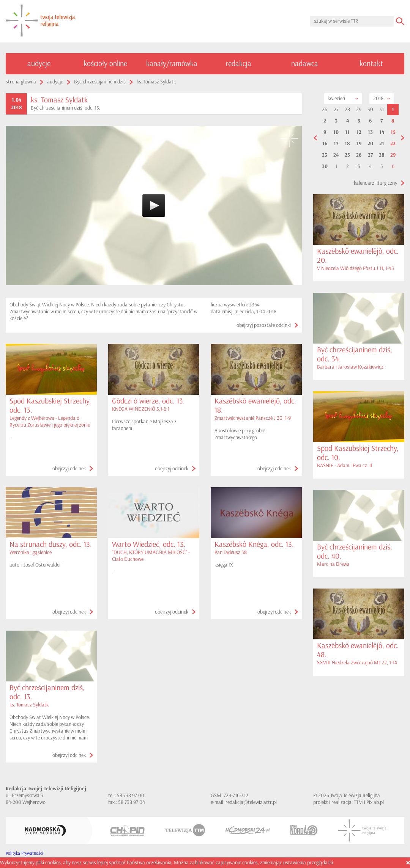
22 (393, 144)
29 (393, 155)
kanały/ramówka (172, 64)
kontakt (371, 64)
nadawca (305, 64)
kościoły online (105, 64)
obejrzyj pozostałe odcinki (264, 325)
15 (393, 132)
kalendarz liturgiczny (375, 183)
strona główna (21, 82)
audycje (39, 64)
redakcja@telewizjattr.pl (251, 802)
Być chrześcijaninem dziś (100, 82)
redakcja (238, 64)
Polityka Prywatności (24, 853)
